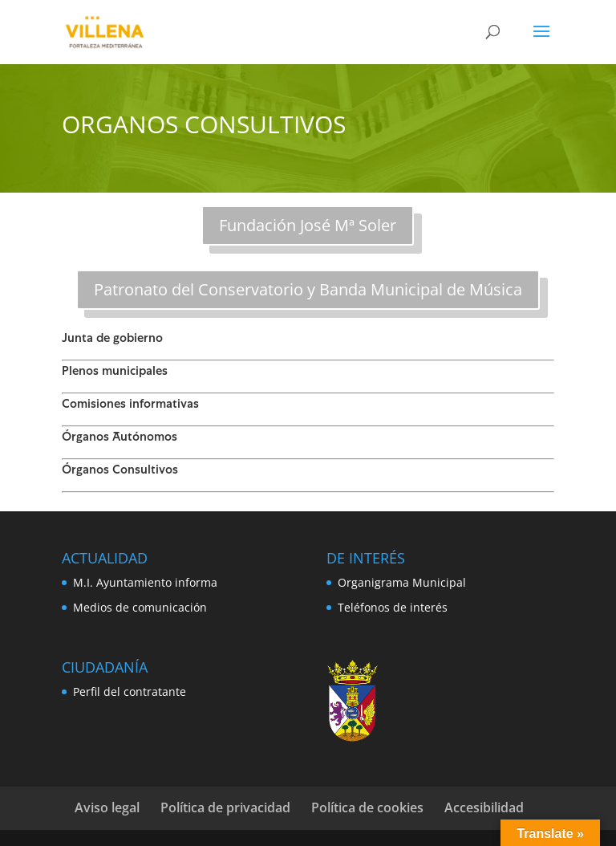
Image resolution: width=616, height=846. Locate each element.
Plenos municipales (115, 372)
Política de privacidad (225, 807)
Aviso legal (107, 807)
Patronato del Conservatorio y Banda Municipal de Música (308, 289)
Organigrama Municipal (402, 582)
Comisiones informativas (130, 405)
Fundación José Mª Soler (308, 225)
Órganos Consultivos (120, 471)
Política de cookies (367, 807)
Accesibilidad (484, 807)
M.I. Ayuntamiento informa (145, 582)
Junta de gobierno (112, 340)
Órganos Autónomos (120, 438)
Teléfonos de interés (393, 607)
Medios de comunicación (140, 607)
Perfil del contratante (130, 691)
